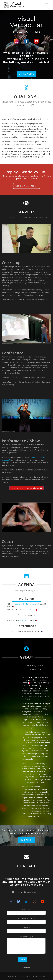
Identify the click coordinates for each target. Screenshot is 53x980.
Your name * (27, 911)
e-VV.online (26, 74)
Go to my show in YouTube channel (26, 488)
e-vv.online (29, 610)
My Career (26, 840)
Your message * (27, 945)
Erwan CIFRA (40, 976)
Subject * (27, 930)
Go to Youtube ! (27, 186)
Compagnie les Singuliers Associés (24, 604)
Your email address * (27, 921)
